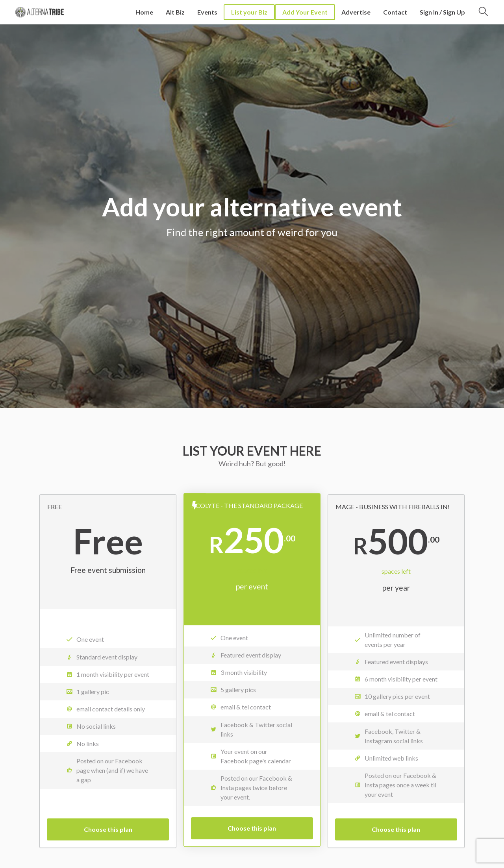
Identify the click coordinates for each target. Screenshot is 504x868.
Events (207, 12)
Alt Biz (175, 12)
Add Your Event (305, 12)
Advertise (356, 12)
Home (144, 12)
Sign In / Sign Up (442, 12)
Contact (395, 12)
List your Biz (249, 12)
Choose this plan (108, 829)
